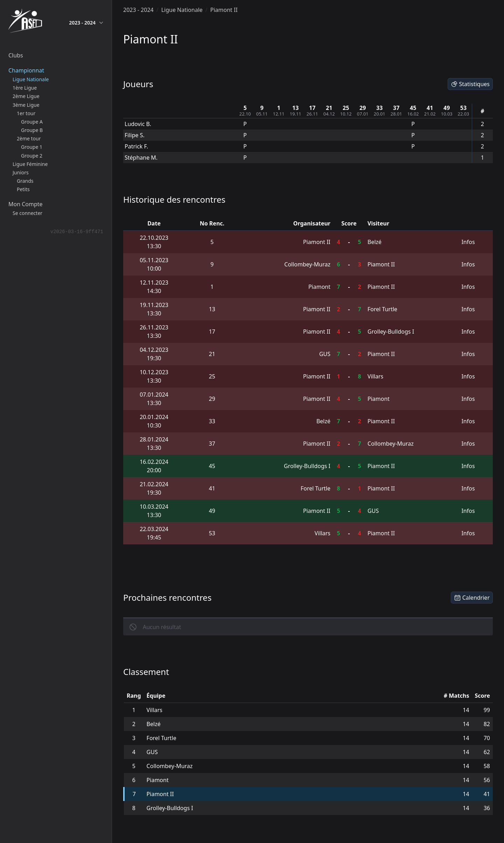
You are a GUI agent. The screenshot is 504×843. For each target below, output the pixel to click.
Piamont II (224, 10)
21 (329, 108)
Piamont (319, 287)
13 (295, 108)
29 (363, 108)
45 (413, 108)
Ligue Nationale (182, 10)
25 (346, 108)
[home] (25, 22)
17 (312, 108)
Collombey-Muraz (307, 264)
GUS (325, 354)
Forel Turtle (382, 309)
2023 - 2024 (86, 23)
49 (447, 108)
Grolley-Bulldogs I (391, 332)
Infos (468, 242)
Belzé (374, 242)
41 (430, 108)
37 (396, 108)
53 (463, 108)
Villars (375, 376)
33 (379, 108)
